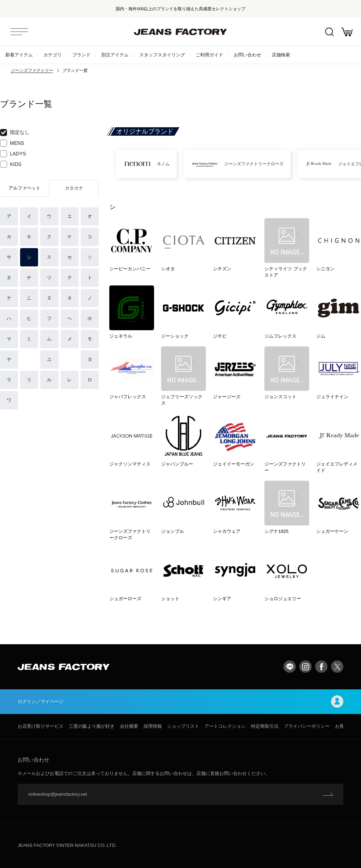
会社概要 (129, 726)
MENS (12, 143)
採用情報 (153, 726)
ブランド (81, 55)
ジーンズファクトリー (32, 70)
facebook (321, 667)
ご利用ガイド (209, 55)
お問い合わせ (247, 55)
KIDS (11, 164)
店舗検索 (281, 55)
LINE (290, 667)
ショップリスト (183, 726)
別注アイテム (115, 55)
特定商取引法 (265, 726)
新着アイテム (19, 55)
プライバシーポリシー (307, 726)
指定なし (15, 133)
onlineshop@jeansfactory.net (58, 794)
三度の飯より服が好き (92, 726)
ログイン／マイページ (180, 701)
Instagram (305, 667)
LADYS (13, 154)
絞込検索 (329, 32)
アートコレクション (225, 726)
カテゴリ (53, 55)
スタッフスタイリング (162, 55)
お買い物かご (347, 32)
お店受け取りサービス (41, 726)
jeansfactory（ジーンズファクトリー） (180, 32)
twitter (337, 667)
